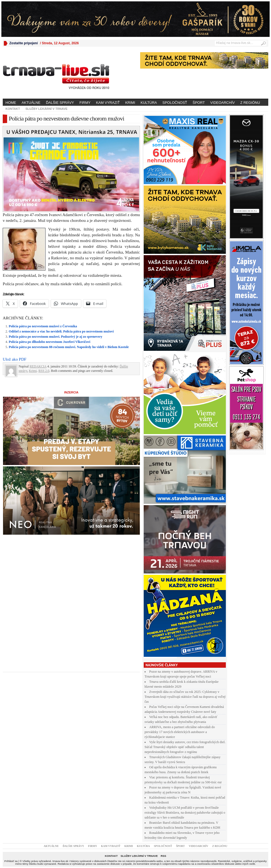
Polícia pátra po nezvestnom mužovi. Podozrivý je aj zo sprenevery (56, 337)
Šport (199, 103)
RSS (163, 856)
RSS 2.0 (44, 371)
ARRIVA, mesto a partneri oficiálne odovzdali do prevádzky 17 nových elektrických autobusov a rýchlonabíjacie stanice (180, 732)
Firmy (85, 103)
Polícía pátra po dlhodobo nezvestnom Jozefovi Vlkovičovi (50, 342)
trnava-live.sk (60, 861)
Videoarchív (223, 103)
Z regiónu (250, 103)
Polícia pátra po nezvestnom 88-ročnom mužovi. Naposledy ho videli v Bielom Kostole (69, 347)
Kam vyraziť (108, 103)
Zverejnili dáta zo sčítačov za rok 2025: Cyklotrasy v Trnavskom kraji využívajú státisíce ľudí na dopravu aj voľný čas (185, 697)
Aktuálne (31, 103)
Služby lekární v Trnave (47, 109)
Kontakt (13, 109)
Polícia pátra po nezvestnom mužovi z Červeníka (43, 326)
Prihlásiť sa (11, 861)
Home (11, 103)
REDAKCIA (38, 366)
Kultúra (149, 103)
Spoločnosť (175, 103)
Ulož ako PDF (15, 359)
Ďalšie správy (60, 103)
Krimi (130, 103)
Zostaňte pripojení (24, 43)
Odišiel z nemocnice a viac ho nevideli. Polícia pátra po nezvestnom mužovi (61, 331)
